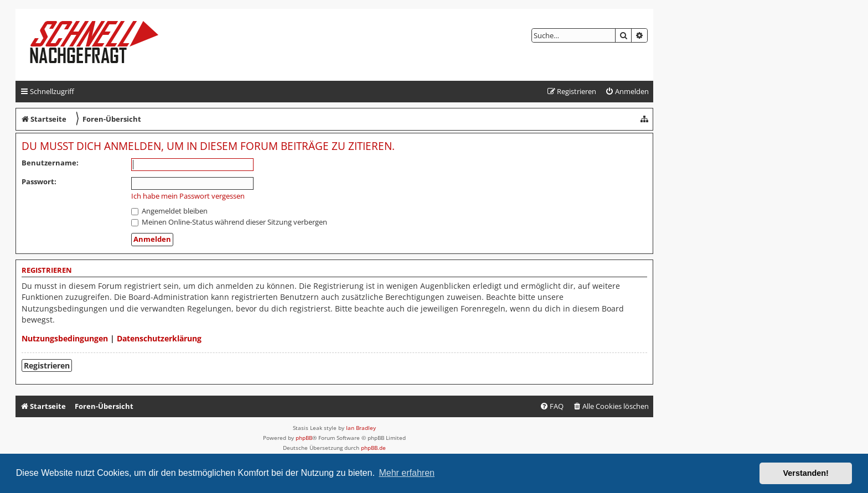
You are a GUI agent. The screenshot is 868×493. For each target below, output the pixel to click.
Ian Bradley (361, 428)
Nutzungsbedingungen (65, 338)
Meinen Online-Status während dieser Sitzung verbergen (229, 222)
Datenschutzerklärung (159, 338)
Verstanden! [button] (806, 473)
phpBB (304, 438)
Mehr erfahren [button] (407, 473)
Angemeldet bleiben (169, 211)
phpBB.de (373, 448)
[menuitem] (627, 92)
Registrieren (47, 365)
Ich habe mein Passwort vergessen (188, 196)
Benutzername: (50, 163)
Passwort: (39, 181)
